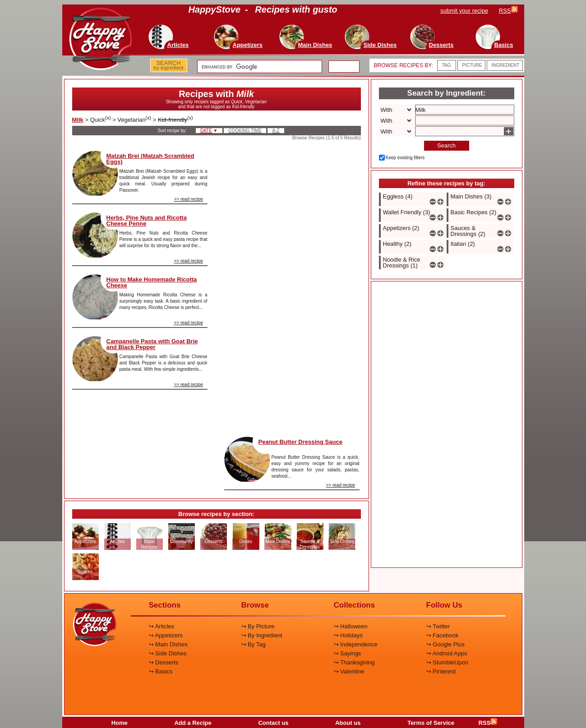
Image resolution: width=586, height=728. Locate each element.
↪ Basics (161, 671)
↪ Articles (162, 626)
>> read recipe (189, 199)
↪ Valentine (349, 671)
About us (348, 723)
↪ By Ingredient (262, 635)
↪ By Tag (254, 644)
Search (446, 145)
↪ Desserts (164, 662)
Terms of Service (431, 723)
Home (120, 723)
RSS (488, 723)
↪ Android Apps (447, 653)
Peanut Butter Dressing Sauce (300, 442)
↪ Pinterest (441, 671)
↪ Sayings (348, 653)
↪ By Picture (258, 626)
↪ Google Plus (445, 644)
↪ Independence (356, 644)
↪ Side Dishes (168, 653)
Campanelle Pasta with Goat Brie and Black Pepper (152, 344)
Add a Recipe (193, 723)
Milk (78, 120)
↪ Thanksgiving (354, 662)
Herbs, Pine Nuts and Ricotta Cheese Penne (147, 221)
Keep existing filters (405, 158)
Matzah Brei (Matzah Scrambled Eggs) (150, 159)
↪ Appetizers (166, 635)
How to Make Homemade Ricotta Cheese (152, 282)
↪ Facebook (443, 635)
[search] (259, 67)
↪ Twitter (438, 626)
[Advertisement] (292, 286)
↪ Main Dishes (168, 644)
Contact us (273, 723)
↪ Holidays (348, 635)
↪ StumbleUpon (447, 662)
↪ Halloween (351, 626)
